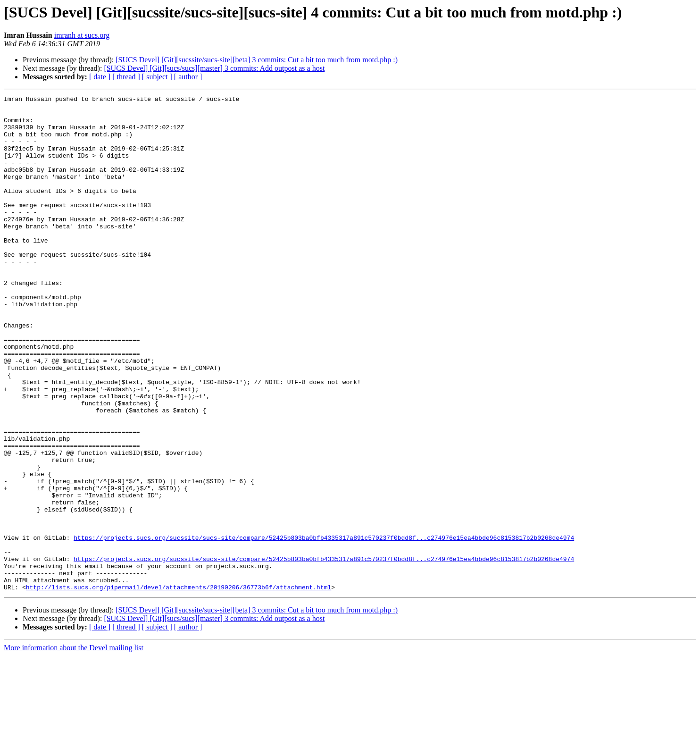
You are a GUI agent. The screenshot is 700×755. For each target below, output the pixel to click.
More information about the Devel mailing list (74, 747)
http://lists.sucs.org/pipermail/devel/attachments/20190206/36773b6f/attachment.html (179, 686)
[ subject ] (157, 77)
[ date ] (100, 77)
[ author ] (188, 77)
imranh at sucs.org (82, 35)
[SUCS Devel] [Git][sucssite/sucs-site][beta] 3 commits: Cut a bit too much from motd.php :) (257, 60)
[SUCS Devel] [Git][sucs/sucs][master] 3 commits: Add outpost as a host (214, 68)
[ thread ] (126, 77)
